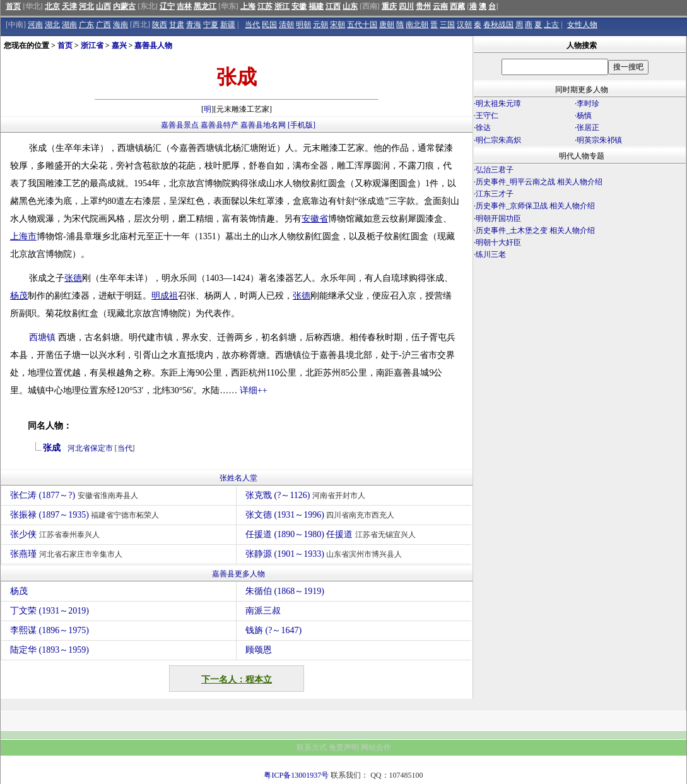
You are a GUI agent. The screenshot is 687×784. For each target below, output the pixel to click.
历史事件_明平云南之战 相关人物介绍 (539, 182)
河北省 (79, 448)
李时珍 (588, 104)
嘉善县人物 (153, 45)
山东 (350, 6)
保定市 (102, 448)
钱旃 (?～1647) (273, 630)
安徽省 (315, 219)
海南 (120, 25)
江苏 (265, 6)
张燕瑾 (68, 554)
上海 (248, 6)
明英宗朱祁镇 (599, 140)
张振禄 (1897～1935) (86, 515)
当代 (252, 25)
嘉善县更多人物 (238, 574)
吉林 (184, 6)
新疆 (228, 25)
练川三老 (491, 254)
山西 (103, 6)
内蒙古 (124, 6)
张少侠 (56, 534)
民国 (269, 25)
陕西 (160, 25)
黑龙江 (205, 6)
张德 (73, 278)
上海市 (23, 236)
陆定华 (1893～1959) (50, 650)
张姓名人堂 (238, 478)
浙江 (282, 6)
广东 (86, 25)
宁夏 (211, 25)
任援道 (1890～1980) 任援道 (332, 534)
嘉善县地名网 (263, 125)
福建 (316, 6)
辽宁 (167, 6)
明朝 (303, 25)
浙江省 (92, 45)
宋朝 (338, 25)
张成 (52, 448)
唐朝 (387, 25)
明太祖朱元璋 (498, 104)
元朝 (320, 25)
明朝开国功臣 (498, 218)
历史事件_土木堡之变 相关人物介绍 (535, 230)
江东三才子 (495, 194)
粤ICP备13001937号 (296, 775)
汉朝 (464, 25)
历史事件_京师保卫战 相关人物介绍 (535, 206)
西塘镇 (42, 337)
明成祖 (165, 296)
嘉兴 (119, 45)
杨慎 (584, 116)
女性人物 (582, 25)
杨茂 (19, 296)
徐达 (483, 128)
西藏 (457, 6)
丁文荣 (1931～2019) (50, 611)
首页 (13, 6)
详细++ (254, 390)
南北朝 (417, 25)
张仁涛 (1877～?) (76, 495)
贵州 (423, 6)
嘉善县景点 (180, 125)
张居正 (588, 128)
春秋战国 (498, 25)
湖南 (69, 25)
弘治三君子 (495, 170)
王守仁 (487, 116)
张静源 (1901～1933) (325, 554)
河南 (35, 25)
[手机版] (302, 125)
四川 (406, 6)
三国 (447, 25)
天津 (69, 6)
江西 (333, 6)
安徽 (299, 6)
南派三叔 (263, 611)
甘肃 (177, 25)
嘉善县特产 (220, 125)
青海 (194, 25)
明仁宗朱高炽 (498, 140)
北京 (52, 6)
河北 (86, 6)
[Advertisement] (580, 371)
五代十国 (362, 25)
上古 (551, 25)
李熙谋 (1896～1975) (50, 630)
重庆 (389, 6)
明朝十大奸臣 (498, 242)
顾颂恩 (259, 650)
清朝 (286, 25)
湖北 (52, 25)
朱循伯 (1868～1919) (285, 591)
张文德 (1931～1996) (321, 515)
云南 (440, 6)
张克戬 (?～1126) (307, 495)
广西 (103, 25)
